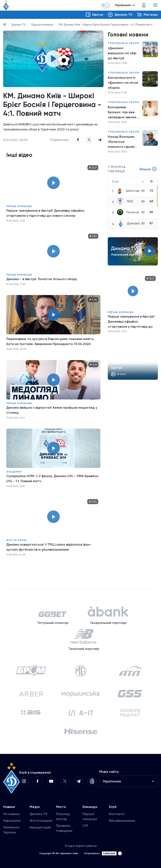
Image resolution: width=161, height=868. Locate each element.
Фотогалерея (41, 821)
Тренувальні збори (123, 43)
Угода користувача (81, 846)
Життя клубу (17, 540)
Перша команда (42, 25)
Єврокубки (12, 821)
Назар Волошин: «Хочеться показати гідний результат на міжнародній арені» (124, 142)
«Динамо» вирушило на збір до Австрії (122, 53)
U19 (85, 826)
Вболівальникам (122, 821)
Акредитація (40, 827)
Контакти (117, 814)
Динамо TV (19, 25)
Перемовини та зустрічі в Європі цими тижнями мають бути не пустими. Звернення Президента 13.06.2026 (50, 341)
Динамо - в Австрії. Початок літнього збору (42, 279)
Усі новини (11, 814)
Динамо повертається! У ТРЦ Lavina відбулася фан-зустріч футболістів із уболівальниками (49, 547)
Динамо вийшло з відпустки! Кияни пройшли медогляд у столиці (52, 410)
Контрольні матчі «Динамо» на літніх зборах (123, 83)
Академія (14, 472)
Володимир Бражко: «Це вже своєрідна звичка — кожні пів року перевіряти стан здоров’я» (124, 112)
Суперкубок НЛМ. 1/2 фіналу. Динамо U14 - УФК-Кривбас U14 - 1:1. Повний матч (52, 478)
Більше (148, 169)
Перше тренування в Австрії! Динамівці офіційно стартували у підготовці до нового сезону (45, 213)
